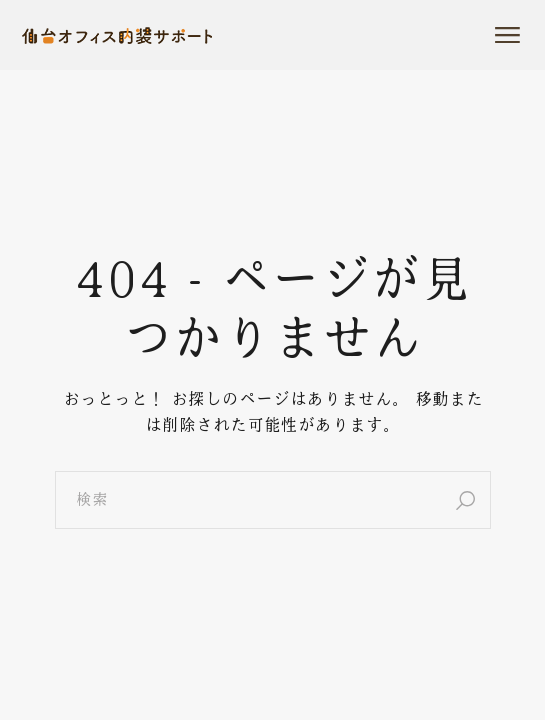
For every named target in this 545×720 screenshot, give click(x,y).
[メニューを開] (507, 35)
